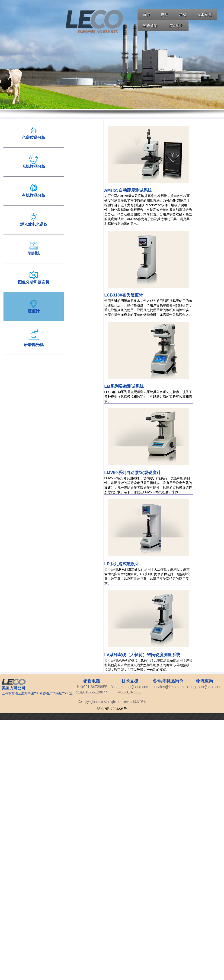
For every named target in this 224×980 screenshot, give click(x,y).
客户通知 (150, 26)
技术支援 (205, 15)
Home (94, 22)
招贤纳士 (176, 26)
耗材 (183, 15)
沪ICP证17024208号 (112, 709)
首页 (147, 15)
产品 (165, 15)
